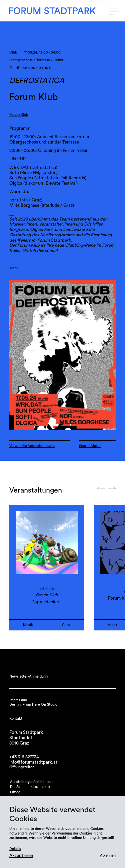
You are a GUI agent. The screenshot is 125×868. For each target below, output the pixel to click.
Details (15, 849)
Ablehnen (108, 855)
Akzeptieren (21, 856)
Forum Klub (19, 115)
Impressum (18, 700)
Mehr (14, 268)
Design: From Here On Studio (33, 705)
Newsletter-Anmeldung (28, 676)
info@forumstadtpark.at (33, 762)
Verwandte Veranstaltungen (32, 446)
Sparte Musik (90, 446)
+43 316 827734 (24, 757)
